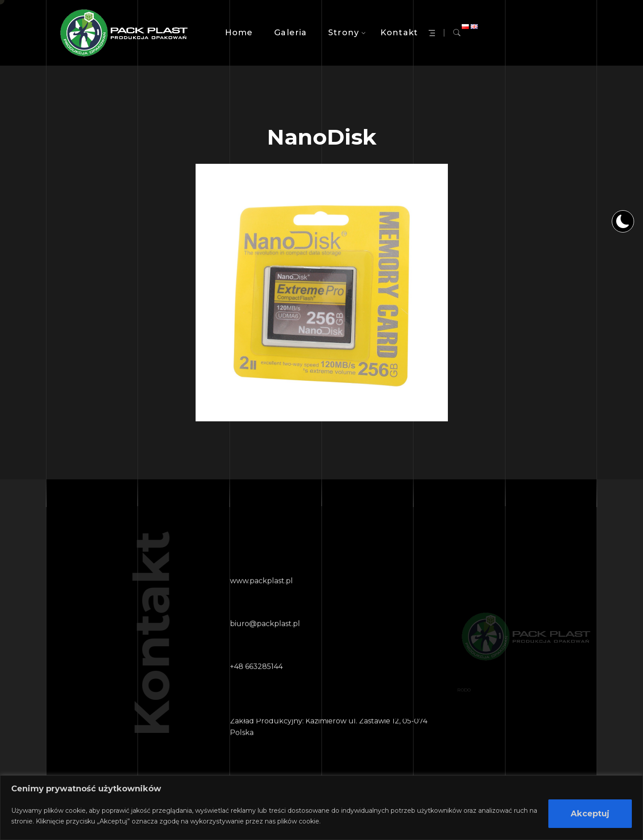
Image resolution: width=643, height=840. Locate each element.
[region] (321, 808)
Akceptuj (590, 814)
